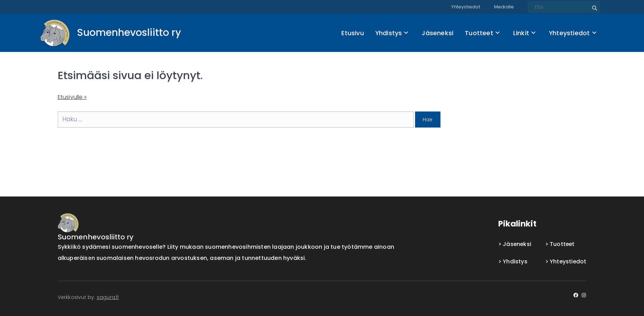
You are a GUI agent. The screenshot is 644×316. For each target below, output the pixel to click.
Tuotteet (482, 33)
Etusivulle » (73, 97)
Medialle (504, 7)
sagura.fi (108, 297)
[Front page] (111, 33)
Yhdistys (392, 33)
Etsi (594, 5)
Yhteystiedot (463, 7)
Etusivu (352, 33)
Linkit (524, 33)
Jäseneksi (438, 33)
